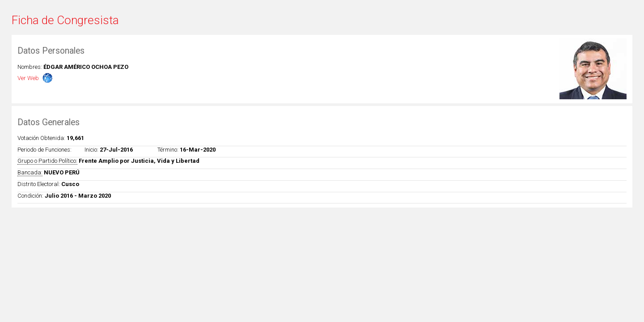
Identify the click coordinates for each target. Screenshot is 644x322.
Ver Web (28, 78)
